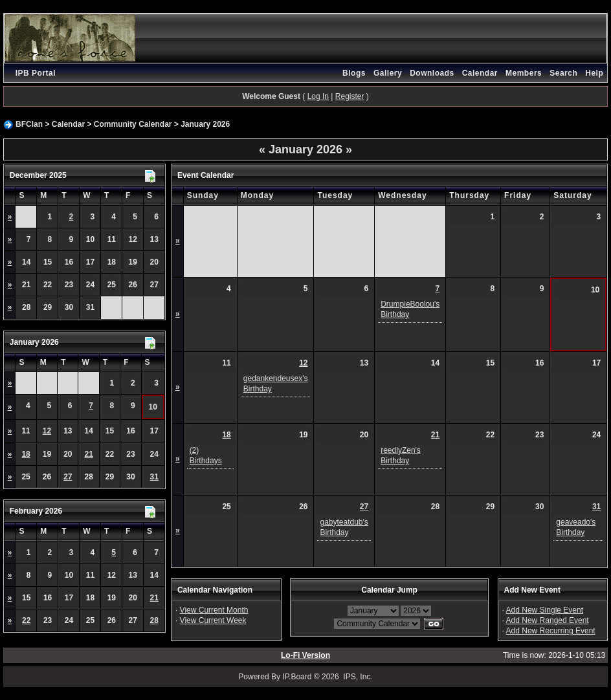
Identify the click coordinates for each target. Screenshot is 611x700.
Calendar (480, 73)
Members (524, 73)
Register (350, 96)
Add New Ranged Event (548, 620)
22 (26, 620)
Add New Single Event (545, 610)
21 (88, 454)
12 (47, 431)
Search (563, 73)
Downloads (432, 73)
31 (154, 477)
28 (154, 620)
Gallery (388, 73)
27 (68, 477)
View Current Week (213, 620)
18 (26, 454)
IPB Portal (36, 73)
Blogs (354, 73)
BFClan (29, 124)
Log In (318, 96)
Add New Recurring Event (551, 631)
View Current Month (214, 610)
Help (594, 73)
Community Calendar (133, 124)
